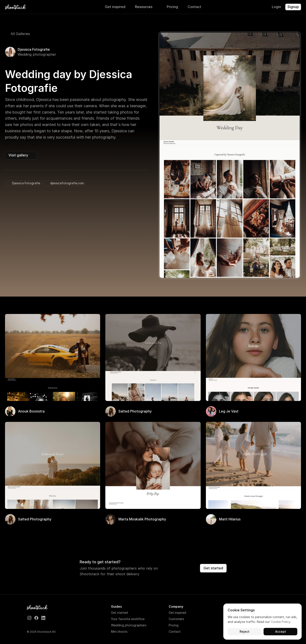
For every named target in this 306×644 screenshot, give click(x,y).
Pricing (174, 625)
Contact (175, 631)
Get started (119, 613)
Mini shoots (119, 631)
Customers (176, 619)
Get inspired (177, 613)
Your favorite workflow (128, 619)
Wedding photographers (129, 625)
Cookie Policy (280, 622)
